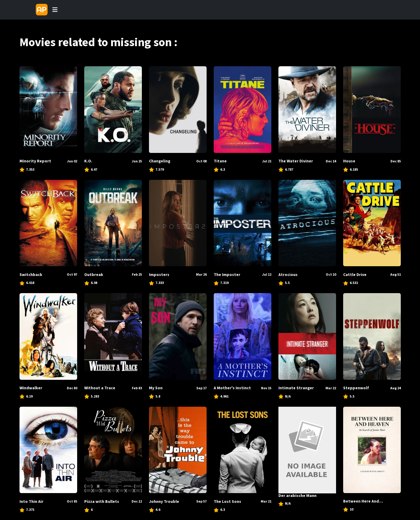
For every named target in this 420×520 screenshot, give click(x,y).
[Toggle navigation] (55, 10)
